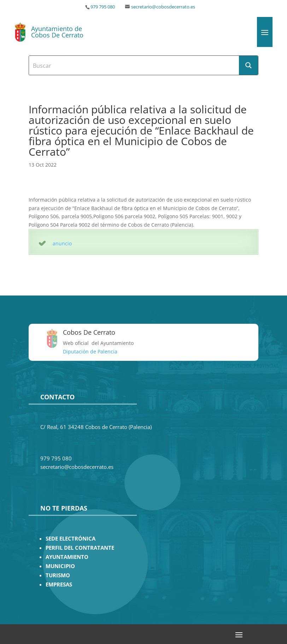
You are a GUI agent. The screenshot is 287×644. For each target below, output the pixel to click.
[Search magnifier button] (248, 65)
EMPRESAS (59, 585)
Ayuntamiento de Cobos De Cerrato (57, 32)
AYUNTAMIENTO (67, 557)
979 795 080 (103, 7)
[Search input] (134, 65)
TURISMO (58, 575)
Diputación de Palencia (90, 351)
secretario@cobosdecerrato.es (163, 7)
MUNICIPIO (60, 566)
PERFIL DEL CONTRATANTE (80, 548)
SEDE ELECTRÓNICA (71, 539)
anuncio (62, 243)
